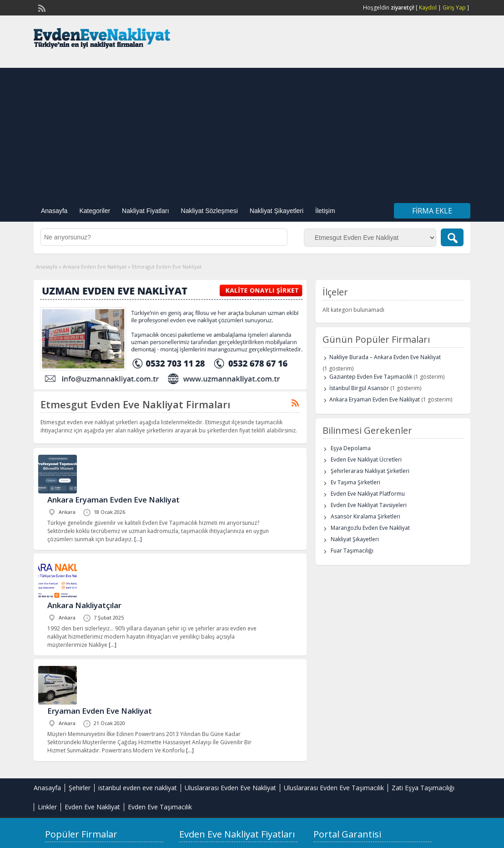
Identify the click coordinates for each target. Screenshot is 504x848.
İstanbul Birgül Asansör (359, 388)
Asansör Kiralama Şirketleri (365, 516)
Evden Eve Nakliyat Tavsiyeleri (369, 505)
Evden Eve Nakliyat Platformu (368, 494)
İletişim (325, 211)
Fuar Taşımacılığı (352, 551)
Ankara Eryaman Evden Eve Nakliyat (113, 500)
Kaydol (428, 8)
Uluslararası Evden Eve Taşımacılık (334, 788)
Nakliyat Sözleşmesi (209, 211)
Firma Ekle (432, 211)
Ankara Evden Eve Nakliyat (95, 267)
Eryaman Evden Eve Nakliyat (100, 711)
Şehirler (80, 788)
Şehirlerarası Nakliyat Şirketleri (370, 471)
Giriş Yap (454, 8)
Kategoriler (95, 211)
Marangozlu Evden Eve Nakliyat (370, 528)
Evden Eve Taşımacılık (160, 807)
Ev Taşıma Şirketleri (355, 482)
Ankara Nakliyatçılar (84, 605)
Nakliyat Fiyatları (145, 211)
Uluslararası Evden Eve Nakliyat (230, 788)
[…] (138, 539)
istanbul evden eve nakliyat (138, 788)
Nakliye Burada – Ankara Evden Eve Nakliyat (385, 357)
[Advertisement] (252, 132)
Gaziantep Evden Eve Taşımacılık (371, 377)
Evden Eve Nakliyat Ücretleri (366, 460)
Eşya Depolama (351, 448)
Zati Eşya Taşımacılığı (423, 788)
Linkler (47, 807)
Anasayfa (54, 211)
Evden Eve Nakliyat (92, 807)
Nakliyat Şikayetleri (277, 211)
